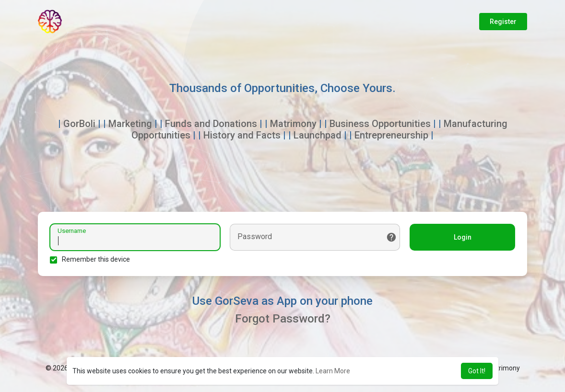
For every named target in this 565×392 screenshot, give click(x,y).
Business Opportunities (380, 124)
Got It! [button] (477, 371)
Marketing (130, 124)
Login (463, 237)
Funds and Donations (211, 124)
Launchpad (318, 135)
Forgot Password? (283, 319)
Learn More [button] (333, 371)
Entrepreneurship (391, 135)
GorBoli (79, 124)
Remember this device (96, 259)
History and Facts (242, 135)
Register (503, 22)
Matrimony (293, 124)
